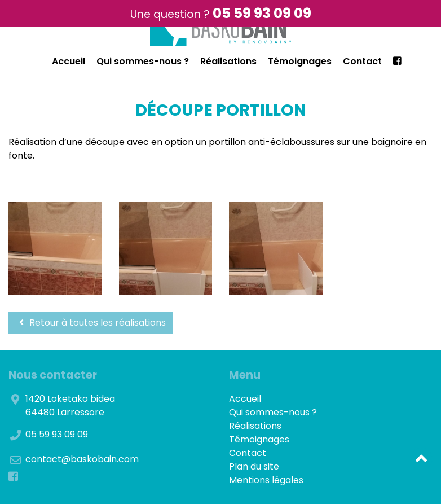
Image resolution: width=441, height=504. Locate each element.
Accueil (69, 61)
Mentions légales (266, 480)
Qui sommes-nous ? (143, 61)
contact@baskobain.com (82, 459)
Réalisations (228, 61)
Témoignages (300, 61)
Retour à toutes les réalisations (91, 323)
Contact (362, 61)
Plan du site (254, 466)
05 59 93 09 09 (262, 13)
